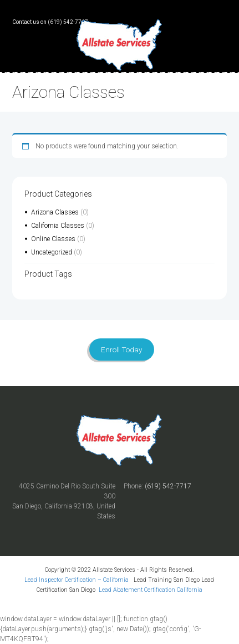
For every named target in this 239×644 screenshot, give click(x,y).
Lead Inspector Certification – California (77, 580)
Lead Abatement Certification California (151, 590)
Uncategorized (52, 252)
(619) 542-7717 (68, 22)
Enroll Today (121, 350)
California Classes (58, 226)
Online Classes (53, 239)
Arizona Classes (55, 212)
